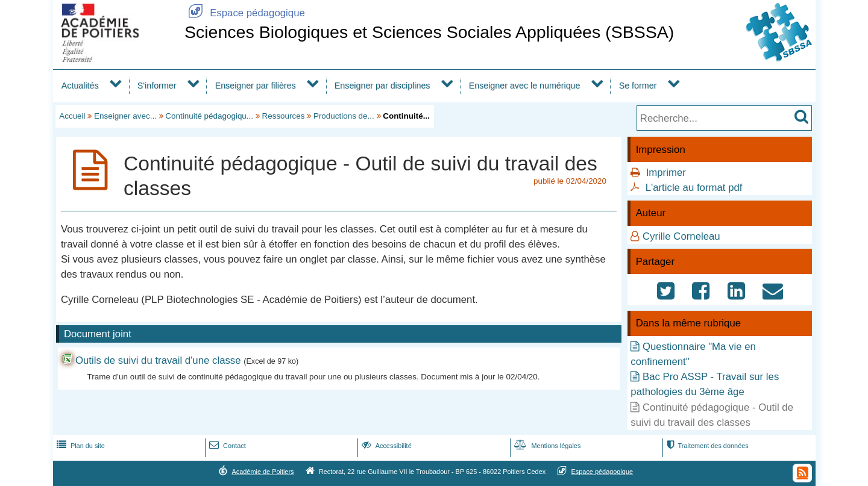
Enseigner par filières (256, 86)
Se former (638, 86)
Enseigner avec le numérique (525, 86)
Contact (226, 446)
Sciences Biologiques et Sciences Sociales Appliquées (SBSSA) (429, 32)
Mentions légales (546, 446)
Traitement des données (706, 446)
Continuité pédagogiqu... (209, 116)
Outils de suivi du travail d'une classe (158, 360)
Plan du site (80, 446)
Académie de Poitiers (263, 472)
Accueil (72, 116)
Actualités (80, 86)
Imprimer (666, 173)
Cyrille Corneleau (681, 236)
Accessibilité (385, 446)
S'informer (157, 86)
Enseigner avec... (125, 116)
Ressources (284, 116)
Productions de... (344, 116)
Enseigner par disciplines (382, 86)
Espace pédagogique (245, 13)
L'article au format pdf (694, 188)
